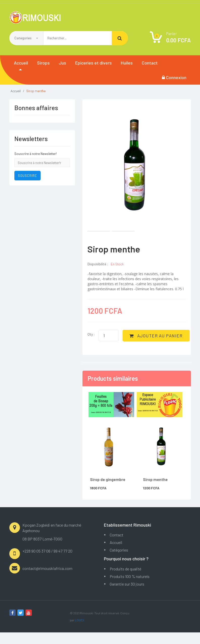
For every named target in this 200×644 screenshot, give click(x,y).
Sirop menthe (155, 491)
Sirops (43, 63)
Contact (150, 63)
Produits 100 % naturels (130, 588)
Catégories (119, 561)
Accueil (21, 63)
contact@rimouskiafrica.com (47, 580)
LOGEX (80, 632)
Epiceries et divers (93, 63)
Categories (26, 38)
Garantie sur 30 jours (127, 595)
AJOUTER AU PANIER (123, 348)
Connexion (174, 77)
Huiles (127, 63)
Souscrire (27, 176)
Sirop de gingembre (108, 491)
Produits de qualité (125, 580)
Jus (62, 63)
